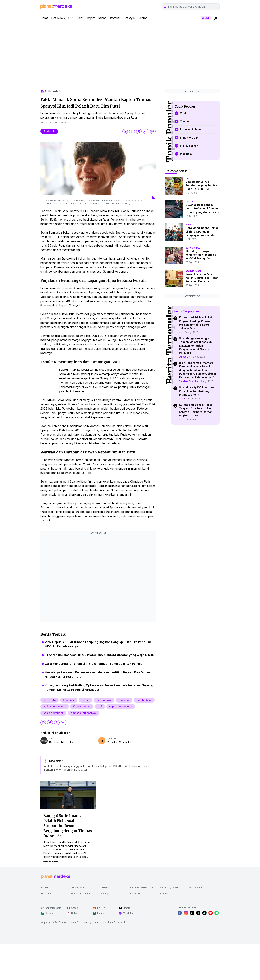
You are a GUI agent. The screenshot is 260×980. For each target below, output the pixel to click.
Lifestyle (129, 18)
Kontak (45, 887)
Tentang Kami (78, 887)
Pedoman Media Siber (142, 887)
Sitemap (164, 894)
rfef (100, 706)
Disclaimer (47, 894)
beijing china (193, 248)
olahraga (124, 700)
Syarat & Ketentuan (81, 894)
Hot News (58, 18)
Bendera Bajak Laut (189, 381)
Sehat (102, 18)
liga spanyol (104, 700)
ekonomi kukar (194, 271)
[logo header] (56, 6)
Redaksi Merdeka (61, 742)
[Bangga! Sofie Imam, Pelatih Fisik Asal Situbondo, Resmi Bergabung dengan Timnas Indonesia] (68, 795)
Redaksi (105, 887)
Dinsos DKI (185, 357)
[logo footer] (56, 877)
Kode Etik (135, 894)
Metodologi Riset (169, 887)
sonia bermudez (53, 713)
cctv (181, 332)
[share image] (153, 131)
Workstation (196, 887)
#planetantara (82, 706)
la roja (86, 700)
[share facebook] (132, 131)
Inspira (91, 18)
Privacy (104, 894)
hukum (183, 399)
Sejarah (142, 18)
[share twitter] (139, 131)
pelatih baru (144, 700)
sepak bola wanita (121, 706)
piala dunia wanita (55, 706)
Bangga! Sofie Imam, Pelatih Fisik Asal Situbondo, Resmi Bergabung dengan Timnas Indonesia (68, 826)
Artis (71, 18)
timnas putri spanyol (84, 713)
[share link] (146, 131)
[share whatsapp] (125, 131)
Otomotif (115, 18)
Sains (80, 18)
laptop (190, 202)
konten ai (49, 131)
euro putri (50, 700)
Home (44, 18)
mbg (188, 179)
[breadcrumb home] (44, 91)
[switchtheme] (216, 18)
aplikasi (190, 225)
